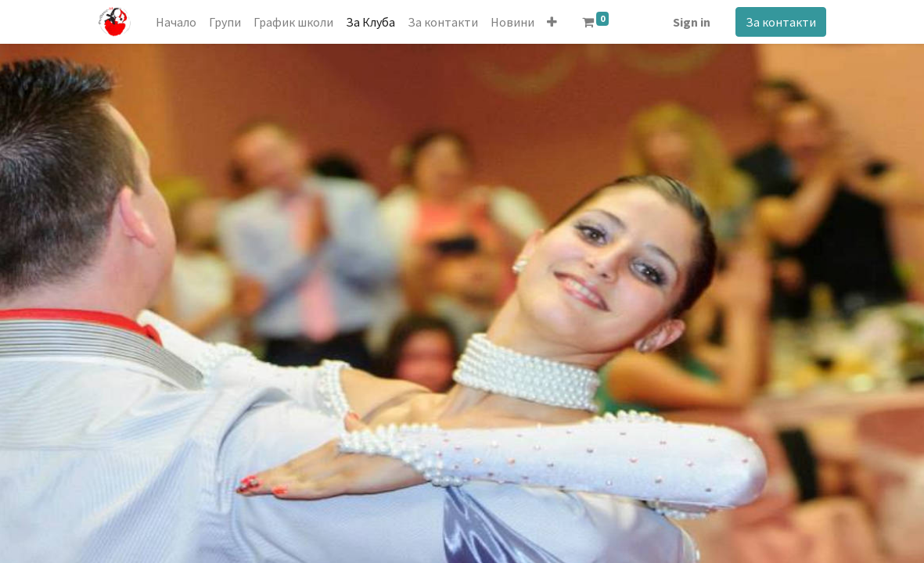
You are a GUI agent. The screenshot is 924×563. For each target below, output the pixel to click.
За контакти (781, 22)
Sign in (692, 22)
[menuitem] (176, 22)
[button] (552, 22)
